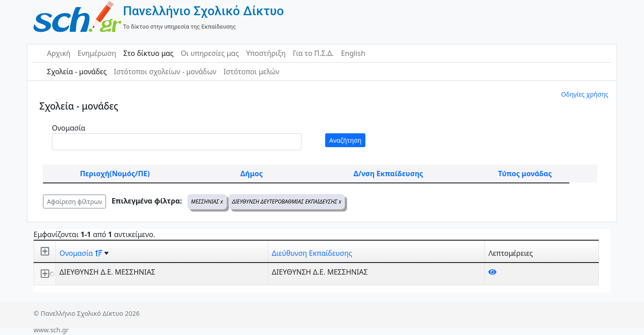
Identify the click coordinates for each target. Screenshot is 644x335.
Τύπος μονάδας (525, 174)
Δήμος (252, 174)
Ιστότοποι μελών (252, 72)
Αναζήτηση (345, 140)
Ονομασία (69, 128)
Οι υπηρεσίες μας (210, 53)
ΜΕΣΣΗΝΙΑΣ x (207, 201)
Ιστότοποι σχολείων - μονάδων (165, 72)
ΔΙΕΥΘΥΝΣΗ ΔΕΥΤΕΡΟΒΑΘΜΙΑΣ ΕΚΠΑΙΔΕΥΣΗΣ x (287, 201)
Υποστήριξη (266, 53)
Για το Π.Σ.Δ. (314, 53)
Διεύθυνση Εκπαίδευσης (312, 253)
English (353, 53)
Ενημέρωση (97, 53)
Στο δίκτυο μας (148, 53)
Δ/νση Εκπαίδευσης (388, 174)
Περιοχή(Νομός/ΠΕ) (115, 174)
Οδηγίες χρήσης (585, 94)
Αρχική (59, 53)
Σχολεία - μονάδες (77, 72)
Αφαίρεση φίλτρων (74, 201)
